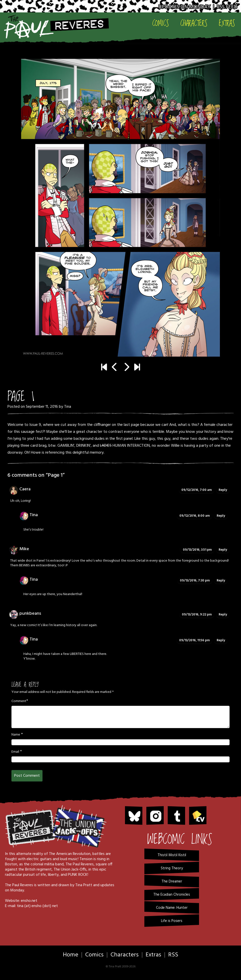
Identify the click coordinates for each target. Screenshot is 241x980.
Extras (227, 23)
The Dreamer (172, 881)
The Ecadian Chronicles (172, 895)
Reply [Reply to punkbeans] (223, 615)
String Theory (172, 868)
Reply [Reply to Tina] (221, 516)
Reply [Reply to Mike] (223, 550)
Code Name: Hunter (172, 908)
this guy (148, 439)
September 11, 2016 (42, 407)
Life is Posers (172, 921)
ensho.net (29, 901)
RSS (173, 955)
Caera (25, 489)
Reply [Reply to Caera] (223, 490)
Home (71, 955)
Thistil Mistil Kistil (172, 855)
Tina (68, 407)
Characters (194, 23)
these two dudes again (199, 439)
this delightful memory (84, 453)
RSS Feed (227, 7)
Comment (19, 701)
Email (15, 752)
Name (16, 735)
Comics (161, 23)
